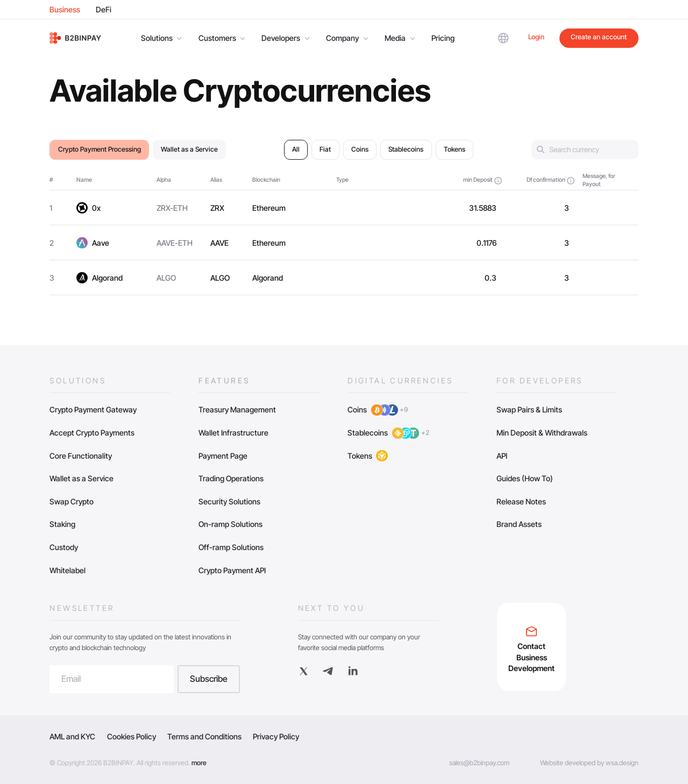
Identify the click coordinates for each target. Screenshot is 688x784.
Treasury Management (237, 409)
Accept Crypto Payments (92, 433)
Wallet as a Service (81, 478)
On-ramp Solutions (230, 524)
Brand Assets (519, 524)
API (502, 456)
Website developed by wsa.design (589, 763)
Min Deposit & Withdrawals (542, 433)
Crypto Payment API (232, 570)
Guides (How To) (525, 478)
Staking (62, 524)
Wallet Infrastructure (233, 433)
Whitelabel (68, 570)
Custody (64, 547)
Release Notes (521, 501)
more (199, 763)
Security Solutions (229, 501)
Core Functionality (81, 456)
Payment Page (223, 456)
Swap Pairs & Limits (529, 409)
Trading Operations (231, 478)
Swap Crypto (72, 501)
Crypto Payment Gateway (93, 409)
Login (536, 37)
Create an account (599, 37)
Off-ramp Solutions (231, 547)
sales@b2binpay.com (479, 763)
